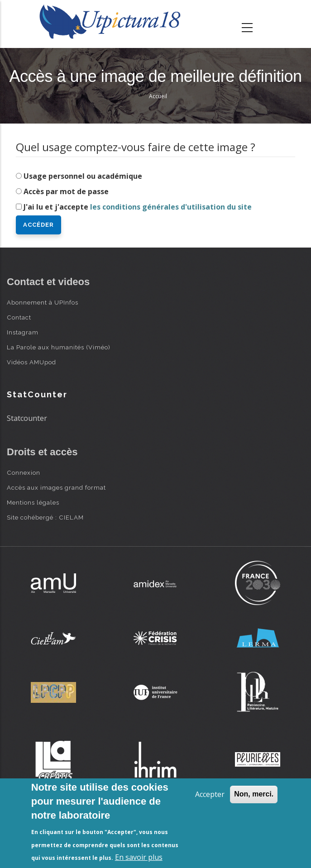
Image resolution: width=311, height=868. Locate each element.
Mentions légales (33, 502)
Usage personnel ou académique (83, 176)
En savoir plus (139, 857)
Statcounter (27, 418)
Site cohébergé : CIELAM (45, 517)
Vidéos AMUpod (31, 362)
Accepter (210, 794)
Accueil (158, 96)
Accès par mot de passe (66, 191)
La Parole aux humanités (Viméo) (59, 347)
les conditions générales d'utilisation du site (171, 207)
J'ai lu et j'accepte (138, 207)
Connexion (24, 472)
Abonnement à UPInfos (43, 302)
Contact (19, 317)
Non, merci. (254, 794)
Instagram (23, 332)
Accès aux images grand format (56, 487)
